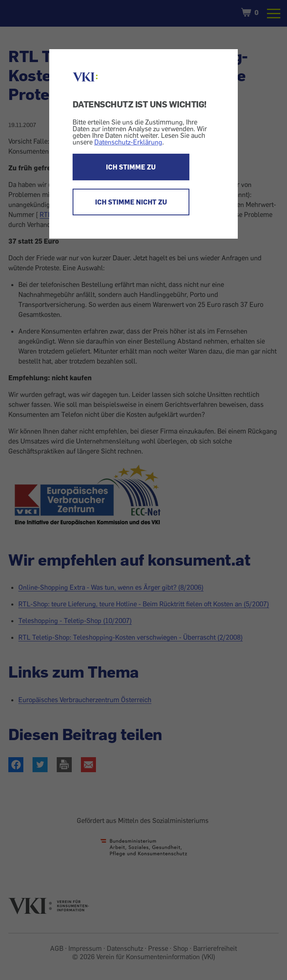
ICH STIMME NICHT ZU (131, 202)
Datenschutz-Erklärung (128, 142)
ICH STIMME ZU (131, 167)
